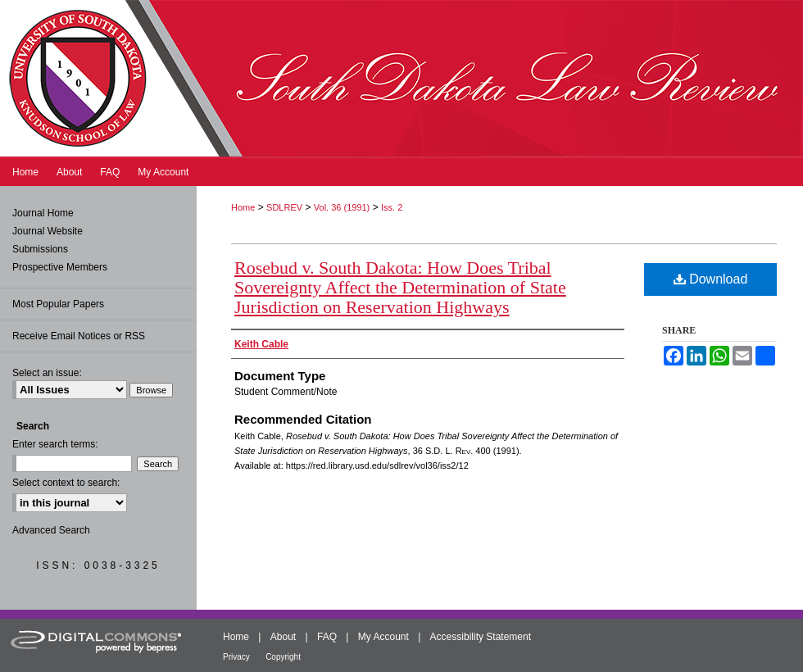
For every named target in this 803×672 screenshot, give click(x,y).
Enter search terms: (55, 444)
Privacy (236, 657)
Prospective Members (60, 267)
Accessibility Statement (481, 637)
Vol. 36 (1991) (342, 207)
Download (711, 279)
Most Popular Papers (58, 304)
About (283, 637)
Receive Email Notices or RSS (79, 336)
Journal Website (48, 231)
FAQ (327, 637)
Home (243, 207)
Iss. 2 (392, 207)
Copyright (283, 657)
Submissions (40, 249)
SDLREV (284, 207)
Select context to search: (66, 483)
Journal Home (43, 213)
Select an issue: (47, 373)
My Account (383, 637)
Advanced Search (51, 530)
